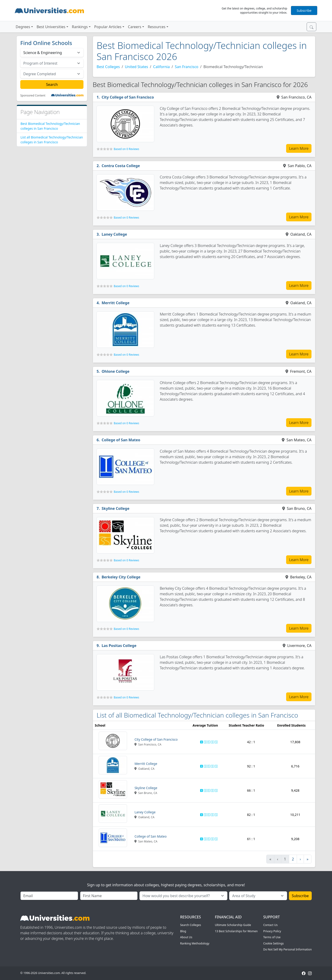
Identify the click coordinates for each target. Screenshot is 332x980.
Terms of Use (272, 937)
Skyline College (116, 508)
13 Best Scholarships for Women (236, 931)
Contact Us (270, 925)
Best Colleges (108, 67)
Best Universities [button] (51, 27)
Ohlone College (116, 371)
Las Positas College (119, 646)
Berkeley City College (121, 577)
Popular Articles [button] (108, 27)
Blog (183, 931)
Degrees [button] (23, 27)
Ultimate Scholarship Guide (233, 925)
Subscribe (304, 11)
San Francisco (187, 67)
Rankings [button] (80, 27)
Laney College (114, 234)
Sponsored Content (33, 96)
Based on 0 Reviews (126, 149)
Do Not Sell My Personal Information (288, 949)
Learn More (299, 148)
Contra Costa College (121, 166)
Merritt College (116, 303)
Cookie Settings (274, 943)
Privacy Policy (272, 931)
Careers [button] (135, 27)
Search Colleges (191, 925)
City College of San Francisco (128, 97)
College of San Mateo (121, 440)
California (161, 67)
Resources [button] (157, 27)
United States (137, 67)
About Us (186, 937)
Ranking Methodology (195, 943)
